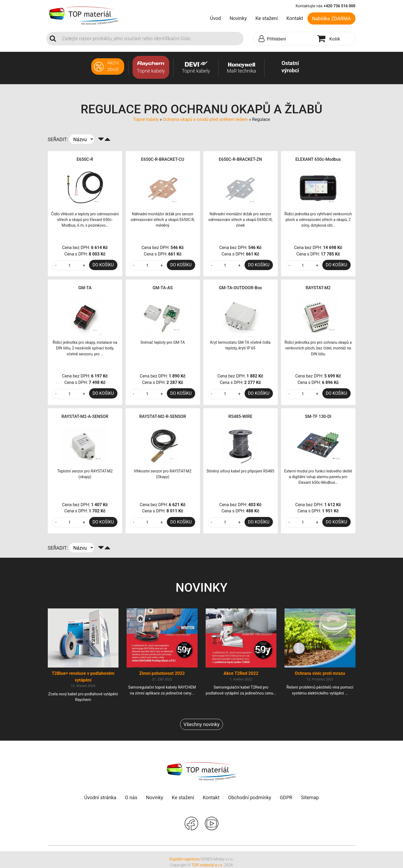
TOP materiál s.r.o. (207, 865)
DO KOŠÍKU (103, 265)
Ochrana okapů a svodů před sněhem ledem (205, 119)
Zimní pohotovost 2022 (162, 673)
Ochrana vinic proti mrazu (320, 673)
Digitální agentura (184, 859)
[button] (284, 39)
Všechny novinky (201, 724)
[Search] (151, 39)
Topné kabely (146, 119)
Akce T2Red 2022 (241, 673)
